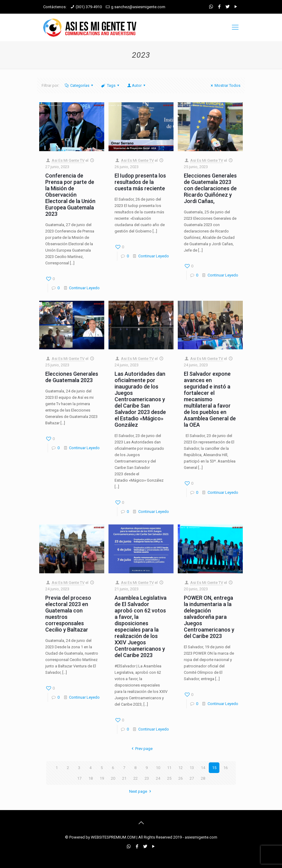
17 (79, 778)
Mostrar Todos (225, 85)
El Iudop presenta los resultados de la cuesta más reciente (140, 182)
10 (158, 768)
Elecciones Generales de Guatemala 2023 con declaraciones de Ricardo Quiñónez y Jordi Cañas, (210, 188)
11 (169, 768)
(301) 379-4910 (89, 7)
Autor (137, 85)
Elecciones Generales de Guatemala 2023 (72, 377)
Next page (141, 791)
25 (169, 778)
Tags (110, 85)
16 (225, 768)
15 (214, 768)
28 (203, 778)
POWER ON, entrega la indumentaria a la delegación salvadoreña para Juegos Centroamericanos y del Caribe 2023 (209, 617)
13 (192, 768)
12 (181, 768)
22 (136, 778)
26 (181, 778)
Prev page (141, 749)
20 (113, 778)
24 (158, 778)
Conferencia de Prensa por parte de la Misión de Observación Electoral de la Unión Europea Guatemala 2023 (70, 195)
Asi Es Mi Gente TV (68, 160)
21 (124, 778)
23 (147, 778)
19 (102, 778)
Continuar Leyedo (84, 288)
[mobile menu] (235, 27)
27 (192, 778)
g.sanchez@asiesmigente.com (138, 7)
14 (203, 768)
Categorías (79, 85)
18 (91, 778)
